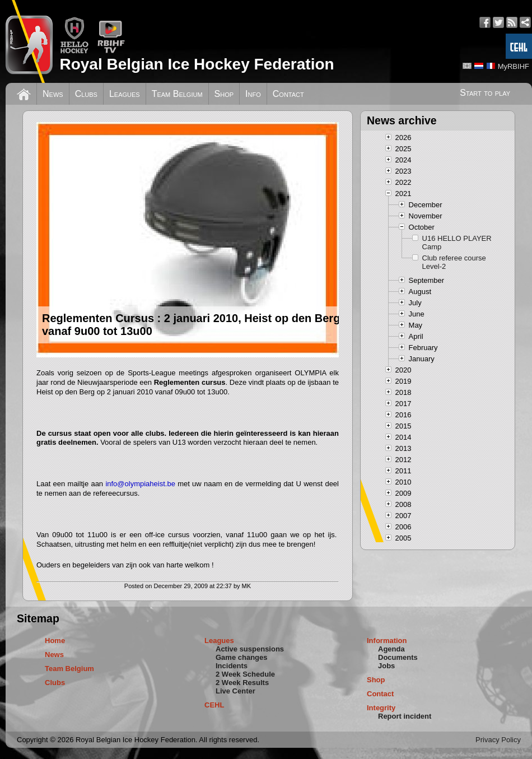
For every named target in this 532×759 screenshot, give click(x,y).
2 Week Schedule (245, 674)
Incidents (232, 666)
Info (253, 94)
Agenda (391, 649)
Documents (398, 657)
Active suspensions (250, 649)
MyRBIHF (514, 66)
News (53, 94)
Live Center (235, 691)
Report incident (405, 716)
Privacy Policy (498, 740)
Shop (224, 94)
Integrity (381, 708)
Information (387, 641)
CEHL (214, 705)
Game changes (242, 657)
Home (55, 641)
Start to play (485, 93)
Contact (288, 94)
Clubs (86, 94)
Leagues (125, 94)
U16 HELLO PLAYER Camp (457, 243)
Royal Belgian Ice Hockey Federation (197, 64)
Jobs (386, 666)
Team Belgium (177, 94)
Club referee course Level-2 (454, 262)
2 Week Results (242, 683)
